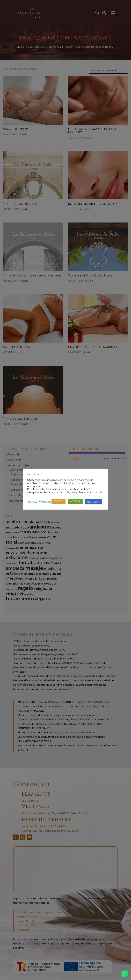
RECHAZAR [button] (93, 502)
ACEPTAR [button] (75, 501)
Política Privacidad (39, 502)
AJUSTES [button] (59, 501)
